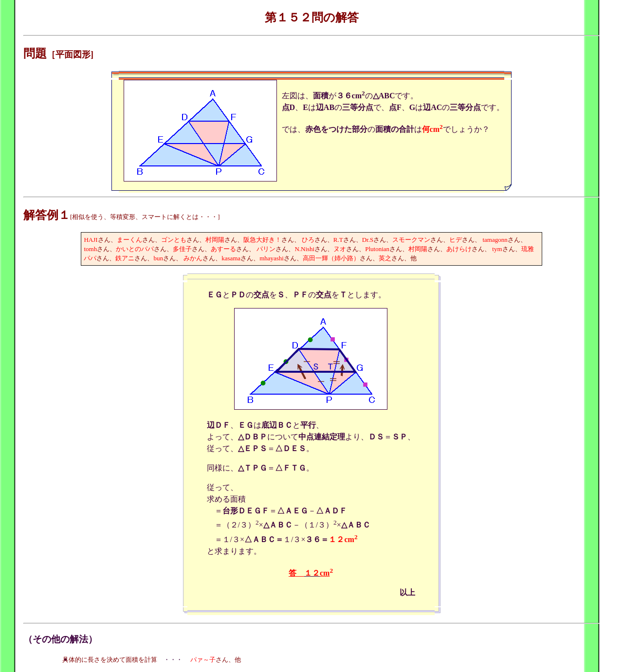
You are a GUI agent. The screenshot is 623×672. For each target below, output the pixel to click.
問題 (35, 54)
